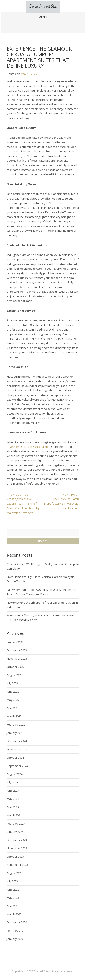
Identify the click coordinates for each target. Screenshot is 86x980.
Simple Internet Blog (43, 6)
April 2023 (13, 906)
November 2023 (17, 848)
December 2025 (17, 650)
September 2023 (17, 865)
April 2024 (13, 807)
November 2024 (17, 749)
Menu (43, 17)
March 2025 (14, 716)
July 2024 (12, 782)
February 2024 (16, 824)
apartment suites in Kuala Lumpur (29, 447)
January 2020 (15, 939)
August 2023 (15, 873)
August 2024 (15, 774)
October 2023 (15, 857)
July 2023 (12, 881)
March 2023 (14, 914)
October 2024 (15, 758)
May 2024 (13, 799)
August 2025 (15, 675)
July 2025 (12, 683)
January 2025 (15, 733)
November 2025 (17, 658)
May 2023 (13, 898)
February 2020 (16, 931)
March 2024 (14, 815)
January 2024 (15, 832)
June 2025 (13, 691)
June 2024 (13, 791)
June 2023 (13, 890)
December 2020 (17, 922)
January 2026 (15, 642)
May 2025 (13, 700)
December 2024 (17, 741)
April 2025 (13, 708)
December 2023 (17, 840)
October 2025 (15, 667)
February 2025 (16, 724)
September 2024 (17, 766)
